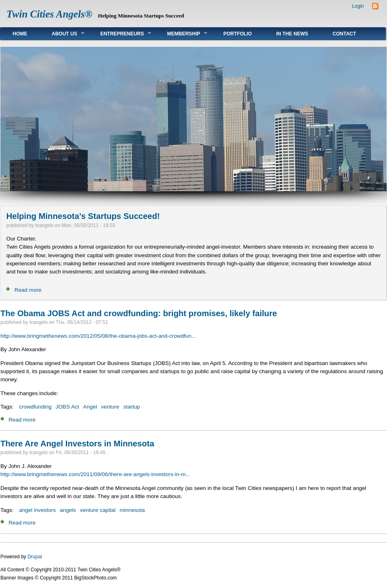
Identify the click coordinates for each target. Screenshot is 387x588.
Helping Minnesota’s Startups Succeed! (83, 216)
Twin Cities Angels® (49, 14)
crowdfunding (35, 407)
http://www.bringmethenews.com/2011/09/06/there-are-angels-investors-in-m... (95, 474)
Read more (28, 290)
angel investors (37, 510)
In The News (292, 34)
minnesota (132, 510)
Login (358, 6)
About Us (62, 34)
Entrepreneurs (120, 34)
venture (110, 407)
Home (20, 34)
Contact (344, 34)
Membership (181, 34)
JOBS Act (67, 407)
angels (68, 510)
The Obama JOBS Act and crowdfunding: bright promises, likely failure (139, 313)
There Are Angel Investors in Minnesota (77, 444)
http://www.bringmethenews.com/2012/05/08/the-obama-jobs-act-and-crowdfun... (98, 336)
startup (132, 407)
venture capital (98, 510)
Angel (90, 407)
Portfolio (237, 34)
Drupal (35, 557)
